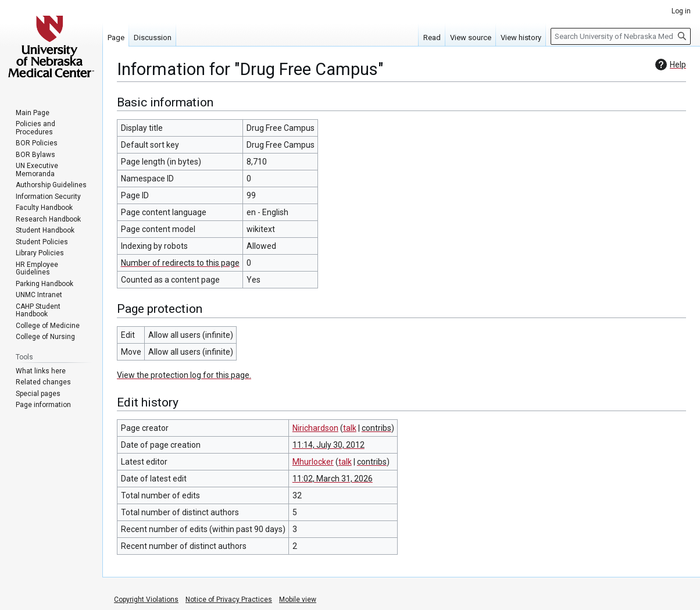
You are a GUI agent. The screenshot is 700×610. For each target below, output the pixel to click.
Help (669, 65)
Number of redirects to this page (180, 263)
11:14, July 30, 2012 (328, 445)
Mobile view (298, 600)
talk (350, 428)
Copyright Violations (146, 600)
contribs (376, 428)
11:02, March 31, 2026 (333, 479)
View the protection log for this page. (184, 375)
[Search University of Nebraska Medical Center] (621, 36)
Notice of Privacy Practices (229, 600)
